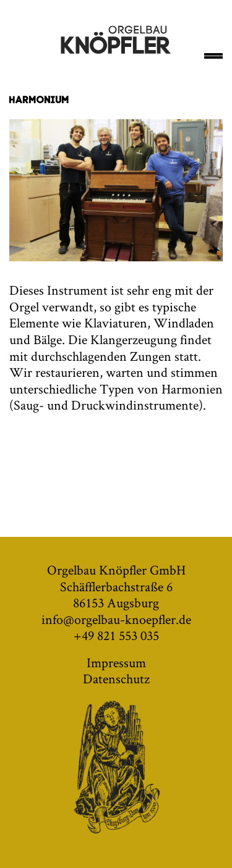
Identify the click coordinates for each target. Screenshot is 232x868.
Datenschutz (116, 678)
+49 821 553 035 (116, 635)
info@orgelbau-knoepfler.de (116, 619)
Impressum (116, 662)
